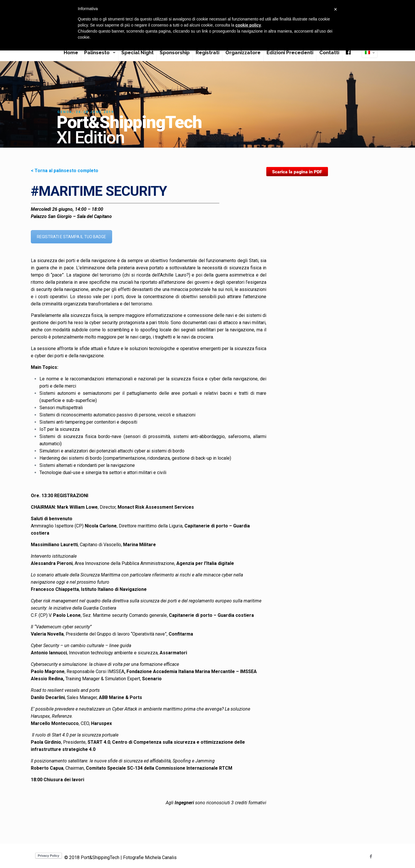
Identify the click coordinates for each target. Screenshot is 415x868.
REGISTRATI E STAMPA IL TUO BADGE (71, 237)
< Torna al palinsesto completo (65, 171)
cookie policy (248, 25)
